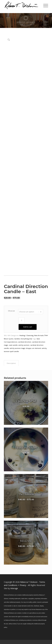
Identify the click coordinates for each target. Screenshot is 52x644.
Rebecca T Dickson (29, 582)
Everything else (26, 339)
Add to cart (28, 327)
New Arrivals (39, 335)
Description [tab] (11, 363)
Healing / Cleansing (26, 335)
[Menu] (44, 6)
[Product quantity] (22, 320)
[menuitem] (44, 6)
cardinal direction (25, 342)
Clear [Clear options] (46, 335)
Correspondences (11, 342)
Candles (17, 339)
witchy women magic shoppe (21, 348)
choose (12, 311)
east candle (13, 345)
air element (37, 348)
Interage (14, 588)
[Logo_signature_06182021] (22, 6)
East (38, 339)
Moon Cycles (9, 339)
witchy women (24, 345)
